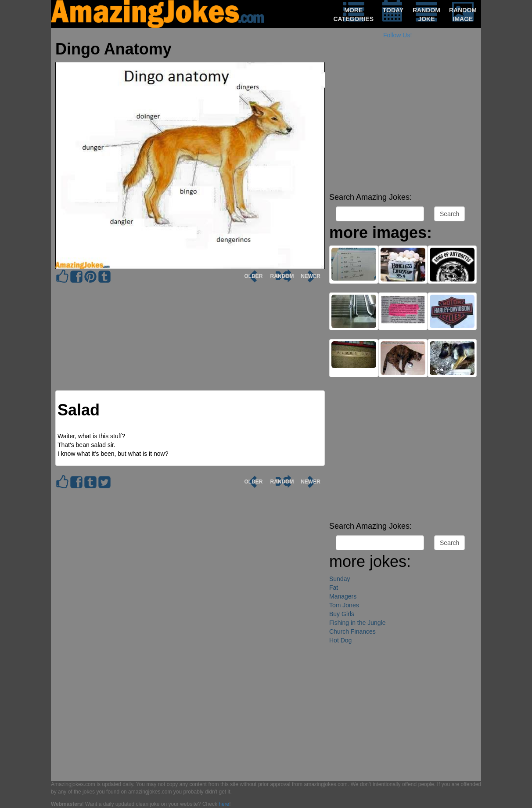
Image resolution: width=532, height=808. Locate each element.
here (224, 804)
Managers (343, 596)
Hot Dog (340, 640)
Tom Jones (344, 605)
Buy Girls (342, 614)
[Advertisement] (403, 127)
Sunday (340, 579)
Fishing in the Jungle (357, 623)
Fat (334, 588)
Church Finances (352, 631)
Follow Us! (397, 35)
